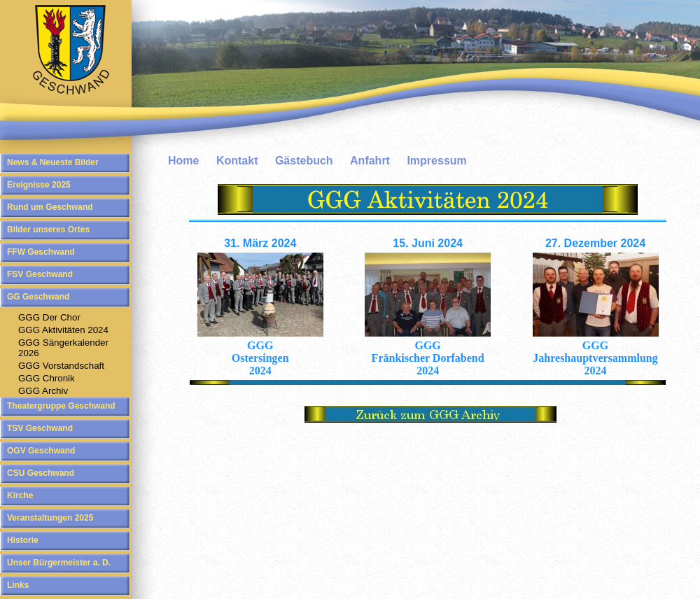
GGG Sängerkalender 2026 (63, 348)
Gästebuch (304, 161)
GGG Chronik (47, 378)
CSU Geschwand (41, 473)
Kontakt (237, 161)
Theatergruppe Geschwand (61, 406)
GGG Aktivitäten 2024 (63, 330)
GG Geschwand (38, 297)
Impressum (436, 161)
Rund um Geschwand (50, 207)
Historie (23, 540)
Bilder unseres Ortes (48, 230)
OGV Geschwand (41, 451)
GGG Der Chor (49, 317)
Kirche (20, 495)
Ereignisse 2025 (39, 185)
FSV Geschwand (40, 274)
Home (183, 161)
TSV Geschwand (40, 428)
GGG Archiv (43, 391)
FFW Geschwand (41, 252)
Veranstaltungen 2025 (50, 518)
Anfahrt (370, 161)
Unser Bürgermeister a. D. (59, 563)
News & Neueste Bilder (53, 162)
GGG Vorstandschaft (61, 366)
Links (18, 585)
